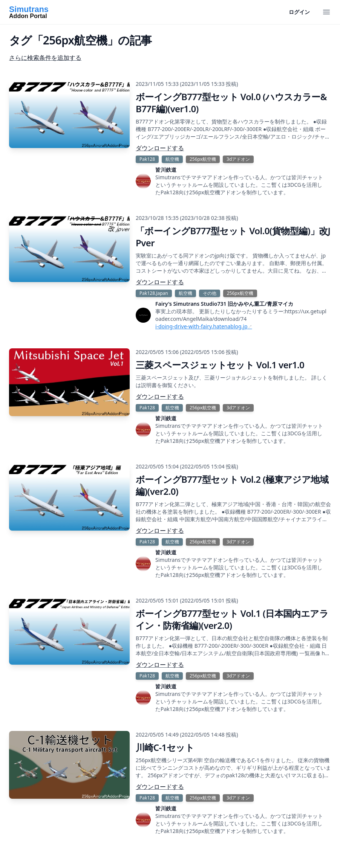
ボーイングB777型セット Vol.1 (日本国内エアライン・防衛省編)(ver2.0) (232, 619)
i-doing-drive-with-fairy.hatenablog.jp (201, 326)
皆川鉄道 (166, 170)
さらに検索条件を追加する (45, 58)
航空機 (172, 159)
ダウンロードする (160, 148)
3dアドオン (238, 159)
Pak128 (147, 159)
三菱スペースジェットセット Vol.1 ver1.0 (220, 365)
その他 (210, 293)
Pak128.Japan (154, 293)
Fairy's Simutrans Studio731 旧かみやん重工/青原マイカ (224, 304)
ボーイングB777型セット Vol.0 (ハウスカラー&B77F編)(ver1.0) (231, 103)
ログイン (299, 12)
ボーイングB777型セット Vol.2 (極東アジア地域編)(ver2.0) (232, 485)
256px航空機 (203, 159)
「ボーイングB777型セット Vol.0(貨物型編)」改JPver (233, 237)
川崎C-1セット (165, 747)
